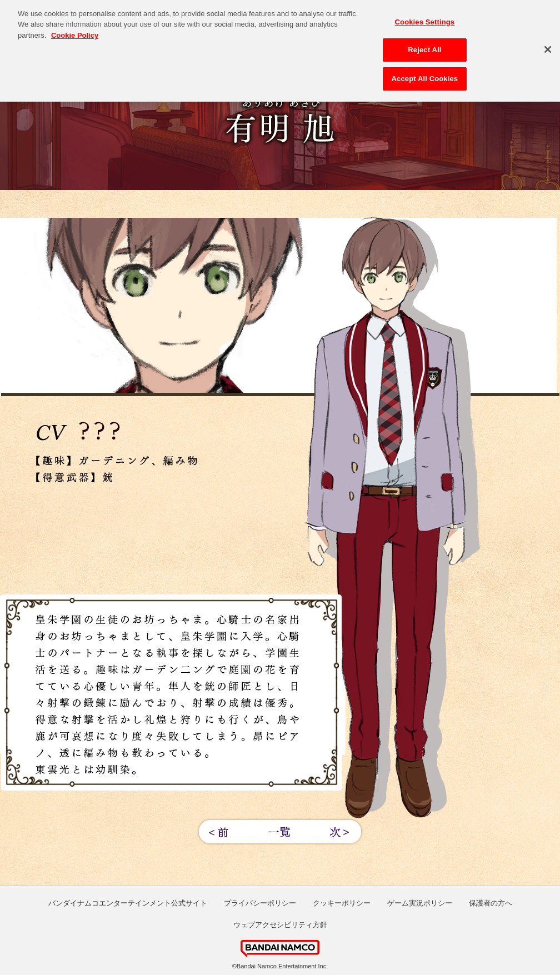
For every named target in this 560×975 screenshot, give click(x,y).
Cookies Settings (425, 19)
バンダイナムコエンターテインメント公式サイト (128, 903)
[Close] (548, 47)
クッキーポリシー (342, 903)
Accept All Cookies (425, 76)
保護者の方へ (491, 903)
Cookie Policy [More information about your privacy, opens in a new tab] (75, 32)
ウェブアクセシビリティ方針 (280, 925)
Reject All (424, 47)
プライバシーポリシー (260, 903)
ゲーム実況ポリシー (420, 903)
